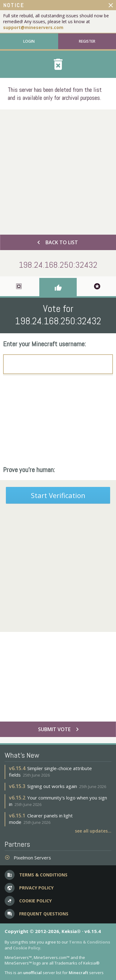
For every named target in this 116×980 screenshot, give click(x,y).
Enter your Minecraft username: (45, 344)
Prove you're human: (29, 470)
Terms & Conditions (90, 942)
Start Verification (58, 495)
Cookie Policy (27, 948)
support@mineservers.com (33, 27)
